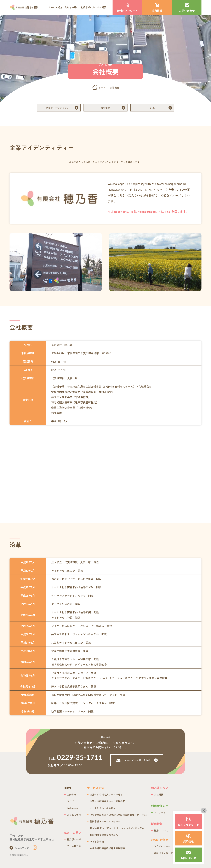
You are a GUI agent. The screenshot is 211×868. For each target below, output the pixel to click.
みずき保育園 (97, 842)
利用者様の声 (88, 7)
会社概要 (102, 7)
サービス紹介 (55, 7)
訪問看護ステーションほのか (105, 821)
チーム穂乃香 (74, 846)
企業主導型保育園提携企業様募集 (107, 848)
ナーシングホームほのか (103, 808)
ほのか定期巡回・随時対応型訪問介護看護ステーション (119, 815)
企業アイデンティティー (59, 108)
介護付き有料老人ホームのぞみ (106, 794)
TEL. (74, 757)
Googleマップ (22, 848)
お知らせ (72, 794)
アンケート (160, 812)
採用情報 (157, 824)
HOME (68, 788)
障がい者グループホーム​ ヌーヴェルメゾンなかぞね (117, 828)
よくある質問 (74, 815)
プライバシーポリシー (166, 846)
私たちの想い (72, 7)
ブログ (70, 801)
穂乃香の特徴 (74, 839)
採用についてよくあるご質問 (169, 830)
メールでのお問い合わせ (137, 760)
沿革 (152, 108)
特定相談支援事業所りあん (104, 835)
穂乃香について (161, 788)
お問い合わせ (160, 840)
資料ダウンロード (163, 853)
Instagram (72, 808)
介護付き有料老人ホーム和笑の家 (107, 801)
